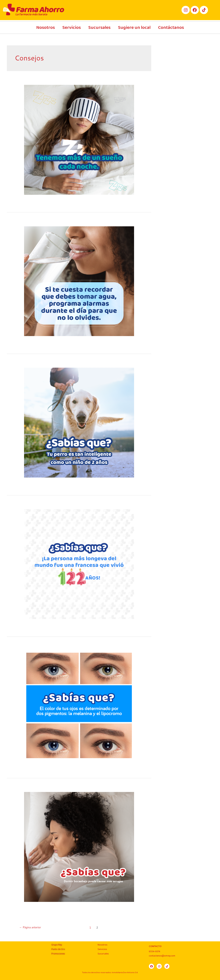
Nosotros (46, 28)
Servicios (72, 28)
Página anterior (31, 927)
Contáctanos (171, 28)
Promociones (58, 954)
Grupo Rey (57, 945)
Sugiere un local (134, 28)
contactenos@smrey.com (162, 956)
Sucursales (99, 28)
